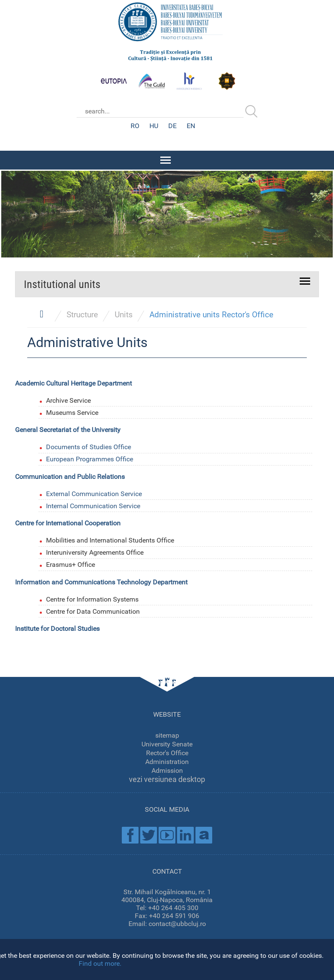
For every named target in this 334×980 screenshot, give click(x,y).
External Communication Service (94, 493)
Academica (204, 834)
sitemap (167, 734)
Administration (167, 760)
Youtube (167, 834)
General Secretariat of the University (68, 429)
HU (154, 126)
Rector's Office (167, 752)
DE (172, 126)
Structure (82, 314)
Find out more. (100, 963)
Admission (167, 769)
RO (135, 126)
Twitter (149, 834)
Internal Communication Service (93, 505)
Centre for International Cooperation (68, 522)
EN (191, 126)
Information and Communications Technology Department (101, 581)
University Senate (167, 743)
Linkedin (185, 834)
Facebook (130, 834)
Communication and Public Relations (70, 476)
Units (124, 314)
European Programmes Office (90, 458)
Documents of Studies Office (89, 446)
